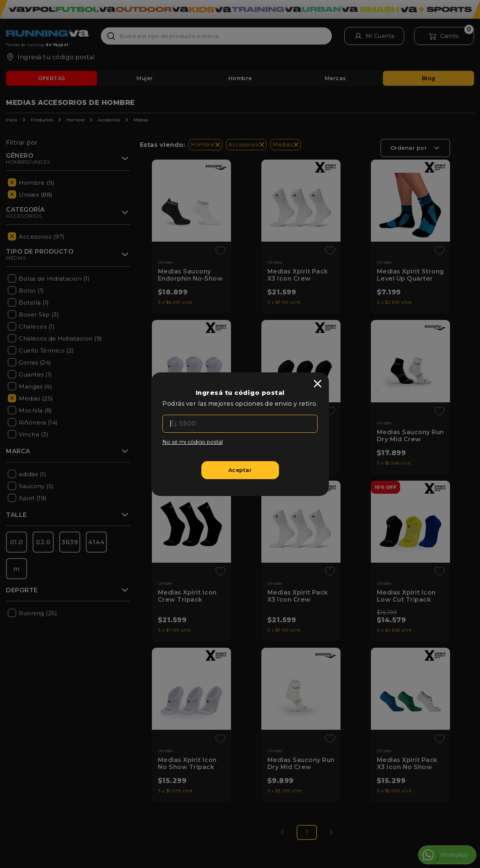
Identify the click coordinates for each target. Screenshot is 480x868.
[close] (318, 384)
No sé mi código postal (193, 442)
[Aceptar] (240, 470)
